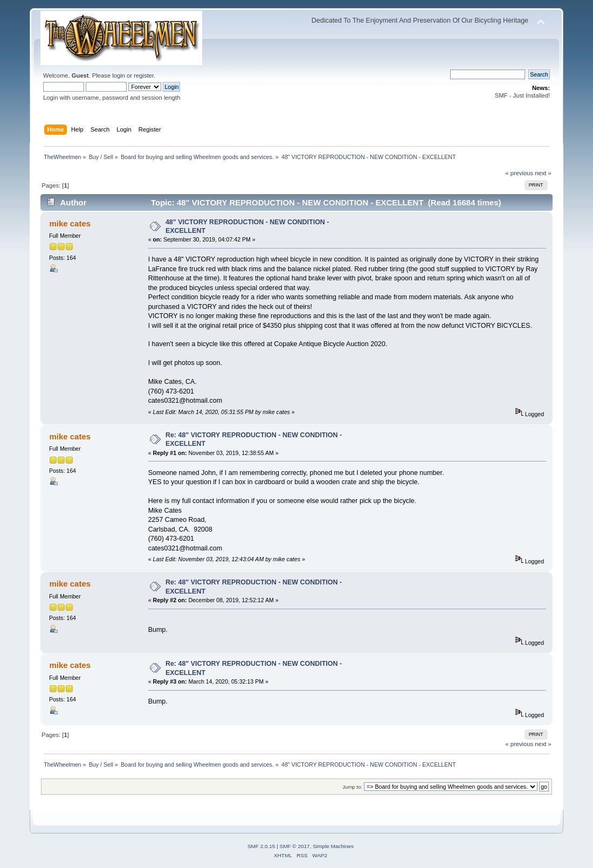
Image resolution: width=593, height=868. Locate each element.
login (119, 75)
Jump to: (352, 787)
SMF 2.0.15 (261, 846)
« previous (519, 173)
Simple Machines (333, 846)
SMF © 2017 (295, 846)
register (144, 75)
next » (543, 173)
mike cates (70, 223)
